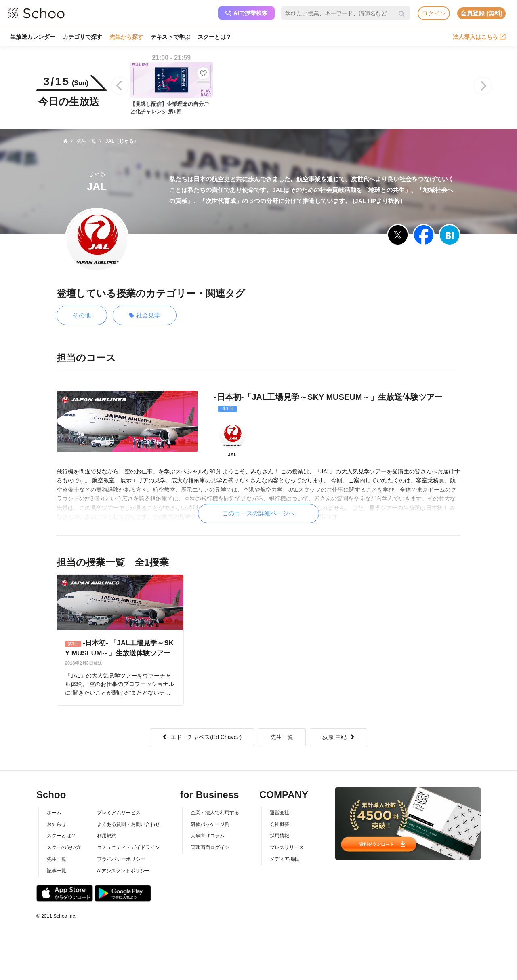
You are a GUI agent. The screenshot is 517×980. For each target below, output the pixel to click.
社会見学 (145, 316)
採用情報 (280, 836)
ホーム (54, 813)
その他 (82, 315)
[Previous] (120, 86)
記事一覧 (57, 871)
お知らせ (57, 824)
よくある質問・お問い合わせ (128, 824)
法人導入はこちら (479, 37)
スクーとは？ (214, 37)
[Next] (483, 86)
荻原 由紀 (338, 737)
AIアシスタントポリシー (123, 871)
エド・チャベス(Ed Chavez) (202, 737)
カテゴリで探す (82, 37)
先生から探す (126, 37)
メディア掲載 (284, 859)
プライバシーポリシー (121, 859)
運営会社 (280, 813)
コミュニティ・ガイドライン (128, 847)
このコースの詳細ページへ (258, 513)
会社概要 (280, 824)
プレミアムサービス (119, 813)
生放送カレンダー (33, 37)
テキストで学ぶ (170, 37)
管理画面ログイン (210, 847)
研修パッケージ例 (210, 824)
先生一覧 (282, 737)
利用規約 (107, 836)
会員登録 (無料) (481, 13)
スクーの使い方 (64, 847)
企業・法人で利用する (215, 813)
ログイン (434, 13)
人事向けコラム (208, 836)
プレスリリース (287, 847)
